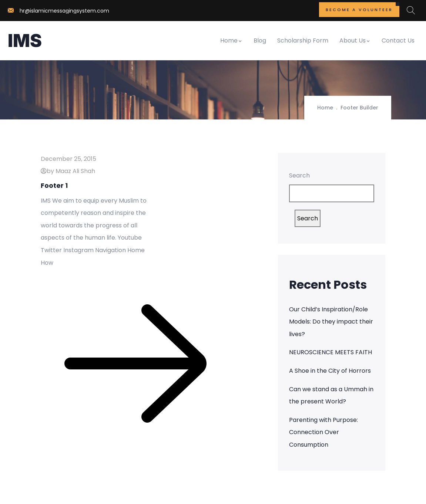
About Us (355, 40)
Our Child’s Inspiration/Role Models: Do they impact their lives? (331, 322)
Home (231, 40)
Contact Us (398, 40)
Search (299, 175)
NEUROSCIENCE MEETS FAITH (331, 352)
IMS (25, 40)
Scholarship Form (303, 40)
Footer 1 (54, 185)
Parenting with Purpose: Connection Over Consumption (323, 432)
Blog (260, 40)
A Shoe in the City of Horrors (330, 371)
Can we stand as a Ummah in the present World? (331, 395)
